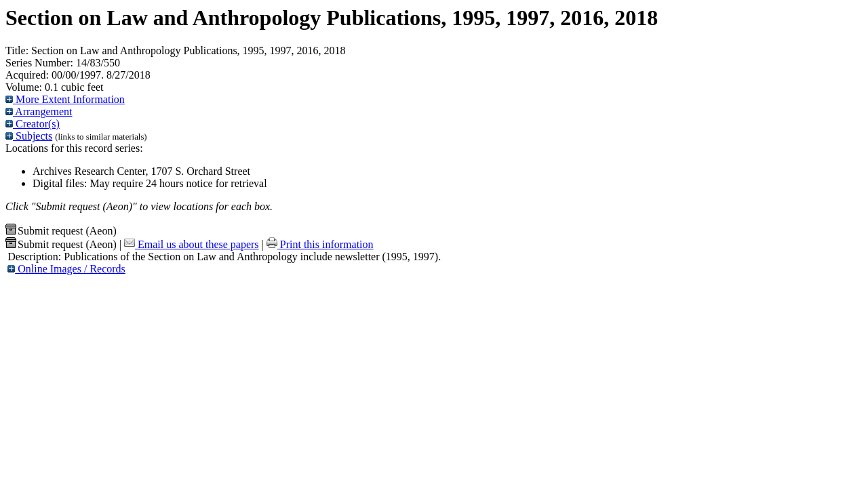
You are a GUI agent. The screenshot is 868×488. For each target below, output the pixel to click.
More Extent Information (65, 99)
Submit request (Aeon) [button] (61, 231)
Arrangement (39, 111)
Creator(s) (33, 124)
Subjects (29, 136)
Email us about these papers (192, 244)
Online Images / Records (66, 269)
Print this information (320, 244)
